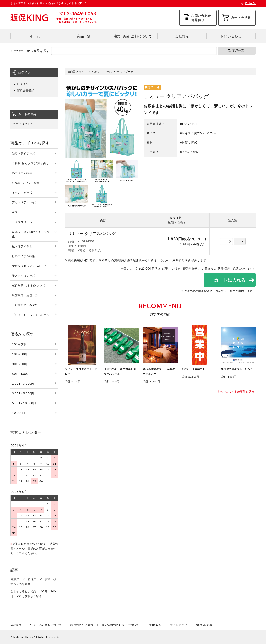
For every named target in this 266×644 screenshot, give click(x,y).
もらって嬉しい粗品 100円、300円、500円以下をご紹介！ (33, 594)
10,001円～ (20, 413)
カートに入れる (230, 280)
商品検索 (236, 51)
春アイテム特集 (22, 173)
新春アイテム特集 (23, 256)
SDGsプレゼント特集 (26, 183)
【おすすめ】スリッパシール (31, 315)
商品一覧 (84, 36)
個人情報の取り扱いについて (120, 625)
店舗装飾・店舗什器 (25, 295)
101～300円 (20, 354)
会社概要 (16, 625)
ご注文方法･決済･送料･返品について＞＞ (229, 269)
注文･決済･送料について (133, 36)
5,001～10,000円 (24, 403)
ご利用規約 (155, 625)
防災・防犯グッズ (23, 153)
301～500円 (20, 364)
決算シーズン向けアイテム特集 (31, 234)
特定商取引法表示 (82, 625)
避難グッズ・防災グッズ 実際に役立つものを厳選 (33, 582)
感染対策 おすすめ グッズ (29, 285)
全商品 (71, 72)
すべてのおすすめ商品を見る (236, 391)
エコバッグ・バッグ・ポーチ (117, 72)
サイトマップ (179, 625)
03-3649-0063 (80, 13)
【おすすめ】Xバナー (26, 305)
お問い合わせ (231, 36)
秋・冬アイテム (22, 246)
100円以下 (19, 344)
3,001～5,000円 (23, 393)
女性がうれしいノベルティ (29, 266)
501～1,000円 (22, 374)
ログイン (248, 3)
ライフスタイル (88, 72)
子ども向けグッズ (23, 276)
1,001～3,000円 (23, 384)
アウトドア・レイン (25, 202)
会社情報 (182, 36)
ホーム (35, 36)
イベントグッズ (22, 193)
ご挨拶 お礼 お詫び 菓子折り (30, 163)
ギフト (16, 212)
